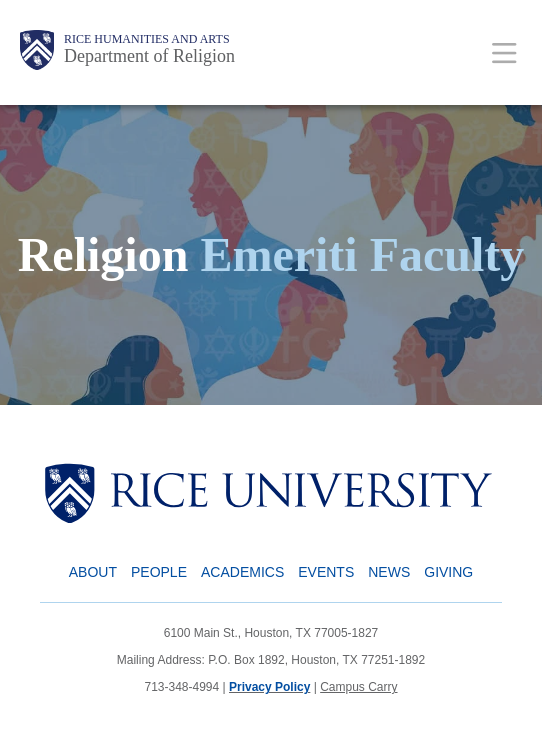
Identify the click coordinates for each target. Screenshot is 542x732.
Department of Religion (149, 56)
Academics (242, 572)
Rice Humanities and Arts (147, 39)
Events (326, 572)
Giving (448, 572)
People (159, 572)
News (389, 572)
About (93, 572)
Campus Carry (358, 687)
